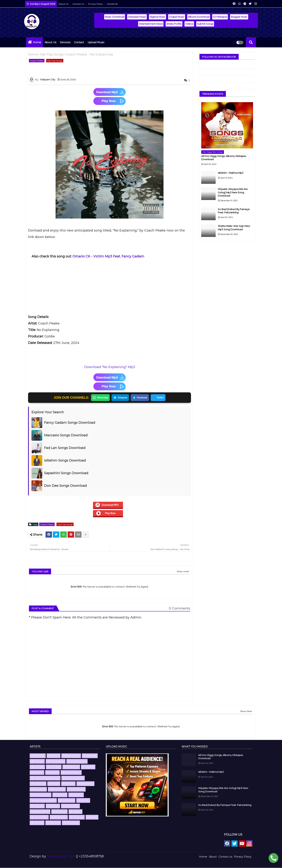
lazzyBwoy (72, 823)
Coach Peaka (37, 61)
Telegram (120, 398)
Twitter (159, 398)
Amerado (39, 756)
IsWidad (70, 784)
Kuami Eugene (42, 795)
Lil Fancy (77, 795)
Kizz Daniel (58, 789)
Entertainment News (151, 24)
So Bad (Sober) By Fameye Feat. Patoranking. (234, 211)
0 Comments (179, 609)
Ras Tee (85, 801)
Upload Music (96, 42)
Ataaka (55, 756)
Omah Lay (68, 801)
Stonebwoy (60, 817)
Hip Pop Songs (52, 54)
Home (37, 42)
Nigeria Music (157, 17)
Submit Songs (205, 24)
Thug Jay (78, 817)
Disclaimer (112, 4)
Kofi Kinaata (78, 789)
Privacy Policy (96, 4)
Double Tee (73, 767)
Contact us (79, 4)
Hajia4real (39, 784)
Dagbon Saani (78, 761)
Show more (183, 572)
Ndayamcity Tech (62, 856)
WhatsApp (99, 398)
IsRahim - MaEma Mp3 (231, 173)
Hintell (55, 784)
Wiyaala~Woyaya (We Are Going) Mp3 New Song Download (233, 192)
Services (65, 42)
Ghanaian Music (137, 17)
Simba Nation (41, 812)
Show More (246, 711)
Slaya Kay (61, 812)
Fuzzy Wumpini (74, 778)
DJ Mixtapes (220, 17)
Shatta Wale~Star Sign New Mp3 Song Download (234, 228)
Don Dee (39, 767)
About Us (64, 4)
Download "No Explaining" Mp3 (110, 367)
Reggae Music (239, 17)
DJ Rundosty (57, 761)
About (213, 857)
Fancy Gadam (72, 773)
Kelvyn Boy (87, 784)
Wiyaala (38, 823)
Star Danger (41, 817)
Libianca (61, 795)
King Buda (40, 789)
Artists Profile (174, 24)
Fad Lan (38, 773)
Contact (79, 42)
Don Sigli (55, 767)
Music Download (115, 17)
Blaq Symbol (72, 756)
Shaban (54, 806)
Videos (189, 24)
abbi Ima (54, 823)
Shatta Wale (72, 806)
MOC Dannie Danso (45, 801)
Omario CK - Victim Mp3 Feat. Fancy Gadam (108, 256)
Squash (77, 812)
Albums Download (199, 17)
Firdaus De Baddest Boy (46, 778)
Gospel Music (177, 17)
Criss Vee (39, 761)
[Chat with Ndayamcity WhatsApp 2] (273, 859)
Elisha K (89, 767)
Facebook (140, 398)
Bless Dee (91, 756)
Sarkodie (39, 806)
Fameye (54, 773)
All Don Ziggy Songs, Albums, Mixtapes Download (224, 158)
